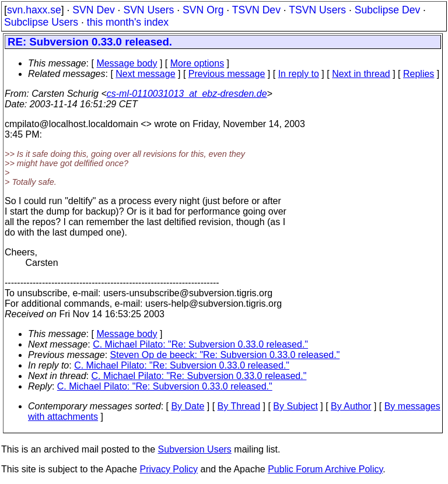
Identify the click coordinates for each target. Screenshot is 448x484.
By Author (351, 406)
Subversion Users (195, 449)
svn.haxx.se (34, 10)
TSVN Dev (256, 10)
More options (197, 63)
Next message (145, 74)
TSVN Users (317, 10)
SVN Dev (93, 10)
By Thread (239, 406)
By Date (188, 406)
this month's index (128, 22)
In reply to (299, 74)
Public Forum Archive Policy (325, 469)
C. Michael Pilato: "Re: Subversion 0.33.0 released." (200, 344)
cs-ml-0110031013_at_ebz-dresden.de (187, 94)
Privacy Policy (169, 469)
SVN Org (203, 10)
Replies (419, 74)
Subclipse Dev (387, 10)
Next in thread (361, 74)
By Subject (295, 406)
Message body (127, 63)
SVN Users (148, 10)
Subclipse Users (41, 22)
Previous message (227, 74)
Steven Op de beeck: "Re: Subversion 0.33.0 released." (225, 355)
